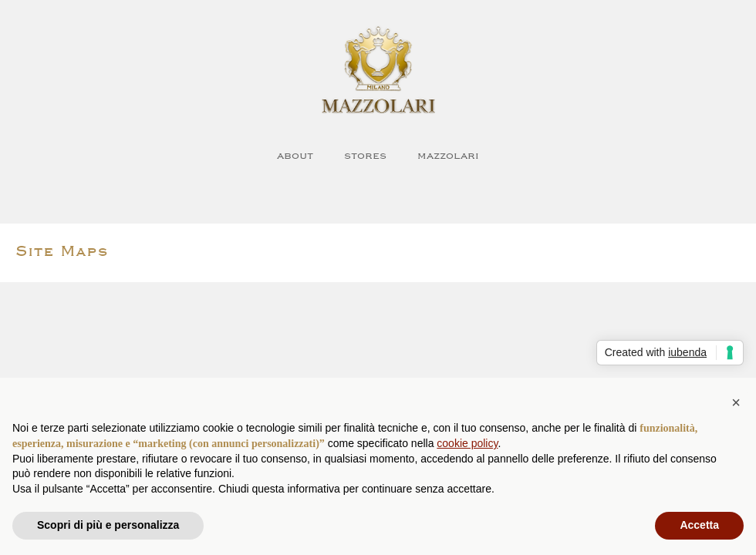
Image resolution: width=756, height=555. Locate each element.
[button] (736, 402)
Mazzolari (448, 155)
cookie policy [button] (467, 443)
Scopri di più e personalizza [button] (108, 525)
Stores (365, 155)
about (295, 155)
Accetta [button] (699, 525)
